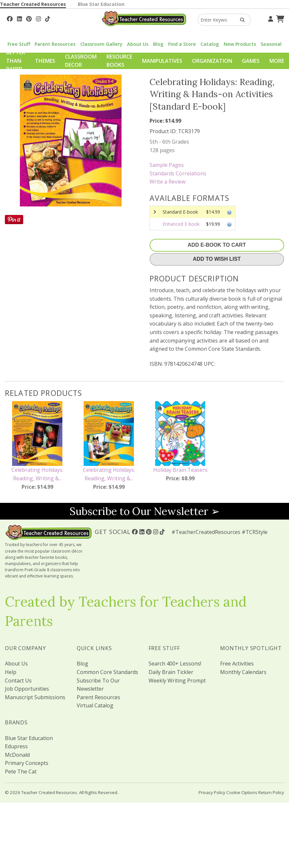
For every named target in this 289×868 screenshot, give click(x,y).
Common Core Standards (107, 672)
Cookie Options (242, 792)
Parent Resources (55, 44)
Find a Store (182, 44)
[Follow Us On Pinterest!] (29, 18)
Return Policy (271, 792)
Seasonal (271, 44)
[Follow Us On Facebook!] (10, 18)
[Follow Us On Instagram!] (38, 18)
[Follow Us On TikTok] (48, 18)
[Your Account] (270, 18)
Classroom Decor (81, 61)
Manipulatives (162, 61)
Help (11, 672)
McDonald (17, 755)
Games (251, 61)
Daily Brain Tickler (171, 672)
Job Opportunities (27, 689)
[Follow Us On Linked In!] (19, 18)
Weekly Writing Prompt (177, 681)
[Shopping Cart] (279, 18)
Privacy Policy (212, 792)
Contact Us (18, 681)
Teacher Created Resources (33, 4)
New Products (240, 44)
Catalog (210, 44)
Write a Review (168, 182)
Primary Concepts (27, 763)
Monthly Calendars (243, 672)
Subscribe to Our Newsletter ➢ (145, 511)
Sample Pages (167, 165)
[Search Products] (240, 20)
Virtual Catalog (95, 705)
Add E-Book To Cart (217, 245)
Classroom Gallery (101, 44)
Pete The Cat (21, 771)
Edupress (16, 746)
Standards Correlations (178, 173)
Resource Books (119, 61)
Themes (45, 61)
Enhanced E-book (181, 224)
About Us (138, 44)
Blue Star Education (101, 4)
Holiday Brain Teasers (180, 470)
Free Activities (237, 664)
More (277, 61)
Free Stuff (19, 44)
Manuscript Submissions (35, 697)
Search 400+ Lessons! (175, 664)
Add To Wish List (217, 259)
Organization (212, 61)
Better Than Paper (16, 61)
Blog (158, 44)
